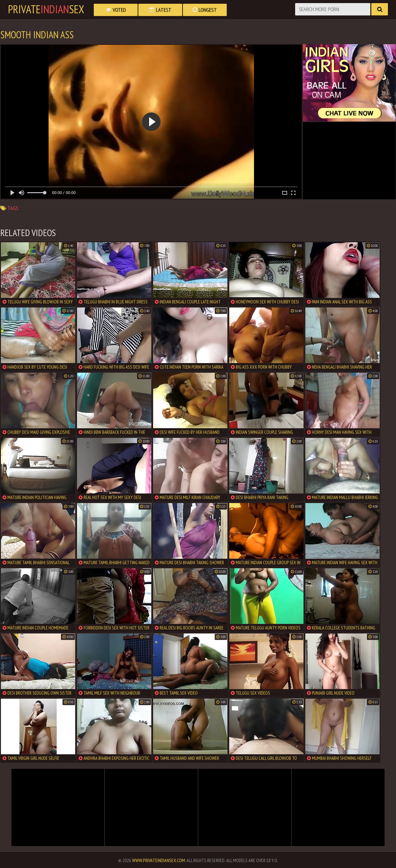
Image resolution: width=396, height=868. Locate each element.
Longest (205, 10)
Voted (116, 10)
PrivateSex (46, 9)
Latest (160, 10)
